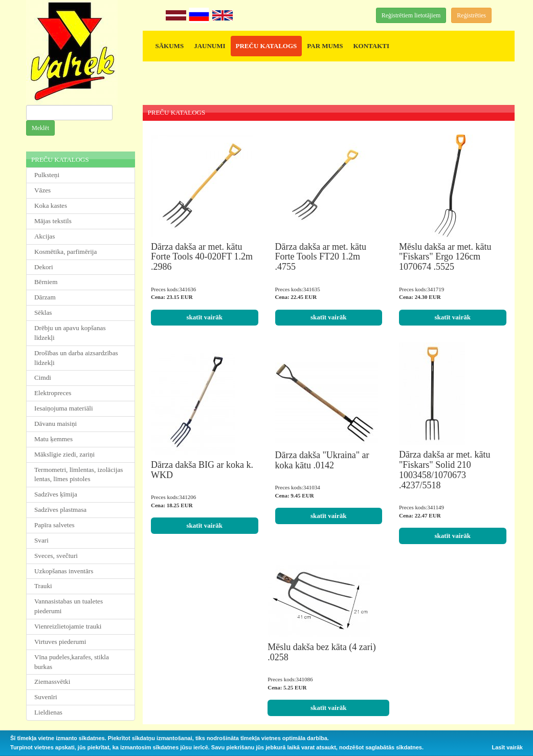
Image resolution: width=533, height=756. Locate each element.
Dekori (44, 267)
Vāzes (42, 190)
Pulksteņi (47, 175)
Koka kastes (51, 206)
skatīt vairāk (205, 317)
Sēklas (43, 312)
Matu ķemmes (53, 439)
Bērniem (46, 282)
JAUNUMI (209, 46)
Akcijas (45, 236)
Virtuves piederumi (60, 642)
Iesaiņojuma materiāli (64, 408)
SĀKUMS (170, 46)
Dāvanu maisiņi (55, 424)
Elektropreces (53, 393)
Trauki (43, 586)
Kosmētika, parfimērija (65, 252)
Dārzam (45, 297)
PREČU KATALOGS (266, 46)
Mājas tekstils (53, 221)
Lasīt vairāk (507, 747)
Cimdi (43, 377)
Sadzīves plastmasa (60, 510)
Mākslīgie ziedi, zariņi (64, 454)
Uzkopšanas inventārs (64, 571)
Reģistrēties (471, 15)
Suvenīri (46, 697)
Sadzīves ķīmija (56, 494)
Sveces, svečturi (56, 556)
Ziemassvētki (52, 682)
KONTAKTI (371, 46)
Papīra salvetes (54, 525)
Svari (41, 540)
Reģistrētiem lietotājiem (411, 15)
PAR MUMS (325, 46)
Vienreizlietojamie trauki (68, 626)
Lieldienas (48, 712)
